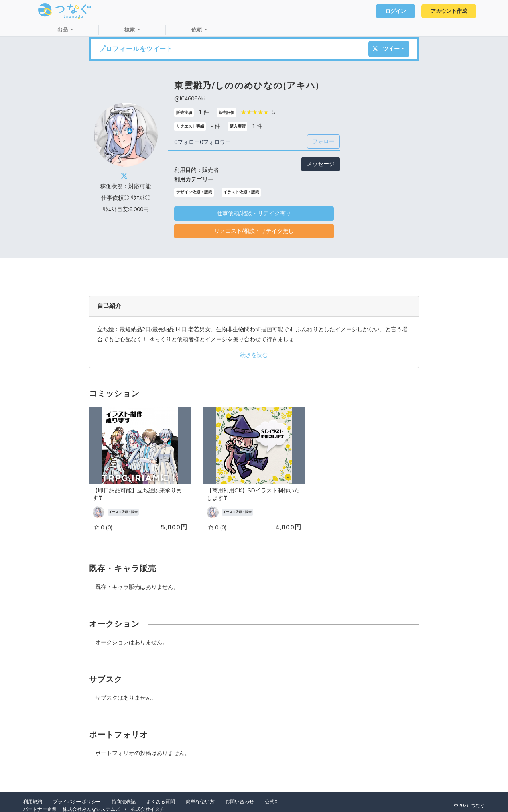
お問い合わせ (240, 802)
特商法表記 (124, 802)
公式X (271, 802)
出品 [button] (63, 30)
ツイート (389, 49)
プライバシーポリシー (77, 802)
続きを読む (254, 355)
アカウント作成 (448, 11)
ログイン (395, 11)
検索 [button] (130, 30)
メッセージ (321, 164)
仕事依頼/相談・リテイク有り (254, 213)
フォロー (323, 141)
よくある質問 (161, 802)
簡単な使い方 (200, 802)
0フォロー (187, 142)
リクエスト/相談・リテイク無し (254, 231)
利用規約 (33, 802)
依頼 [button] (197, 30)
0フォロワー (215, 142)
